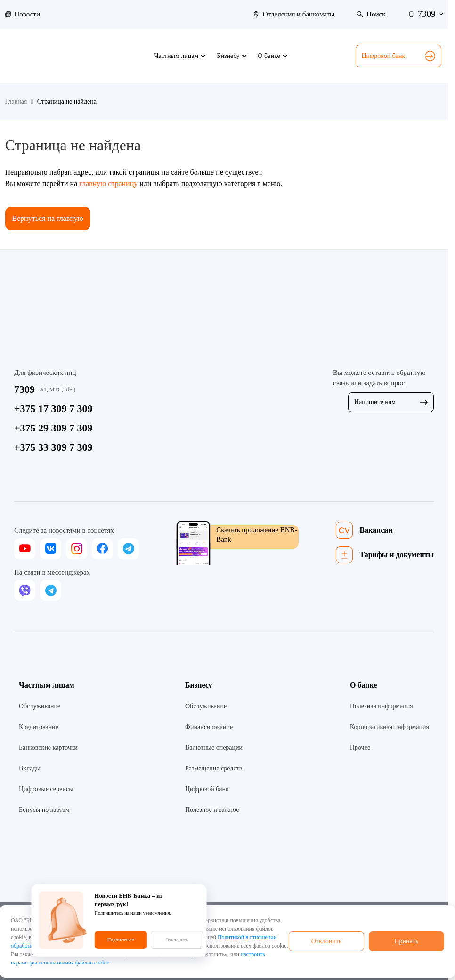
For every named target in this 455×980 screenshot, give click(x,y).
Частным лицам (47, 685)
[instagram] (77, 549)
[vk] (51, 549)
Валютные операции (214, 748)
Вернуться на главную (48, 218)
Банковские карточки (48, 748)
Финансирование (209, 727)
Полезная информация (382, 706)
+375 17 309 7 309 (53, 409)
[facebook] (102, 549)
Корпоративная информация (390, 727)
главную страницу (108, 183)
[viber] (25, 590)
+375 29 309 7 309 (53, 428)
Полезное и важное (212, 810)
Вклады (30, 768)
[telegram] (128, 549)
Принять (406, 941)
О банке (364, 685)
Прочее (360, 748)
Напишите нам (391, 402)
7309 (24, 389)
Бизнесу (199, 685)
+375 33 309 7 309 (53, 447)
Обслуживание (40, 706)
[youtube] (25, 549)
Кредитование (39, 727)
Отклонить (327, 941)
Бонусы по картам (44, 810)
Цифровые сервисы (46, 789)
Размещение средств (214, 768)
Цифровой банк (398, 56)
